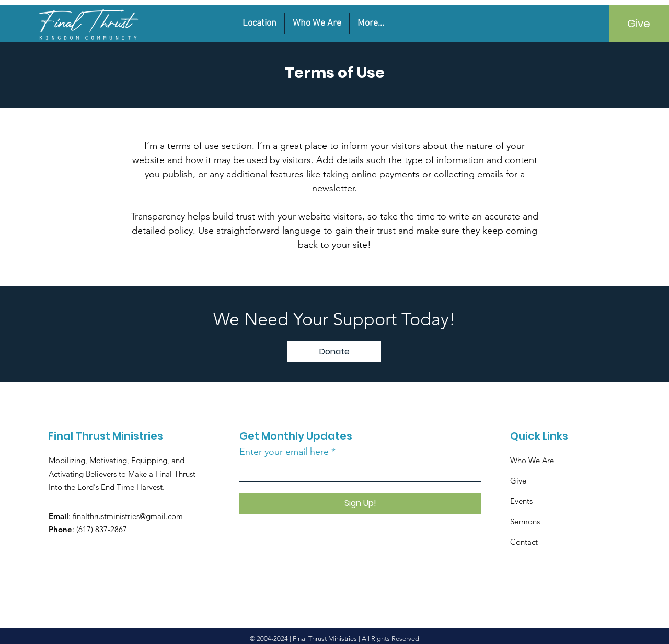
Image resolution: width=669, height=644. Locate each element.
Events (521, 501)
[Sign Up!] (360, 503)
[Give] (639, 24)
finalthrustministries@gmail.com (128, 516)
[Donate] (334, 352)
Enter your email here (284, 452)
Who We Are (533, 460)
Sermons (525, 521)
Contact (524, 542)
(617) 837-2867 (102, 529)
